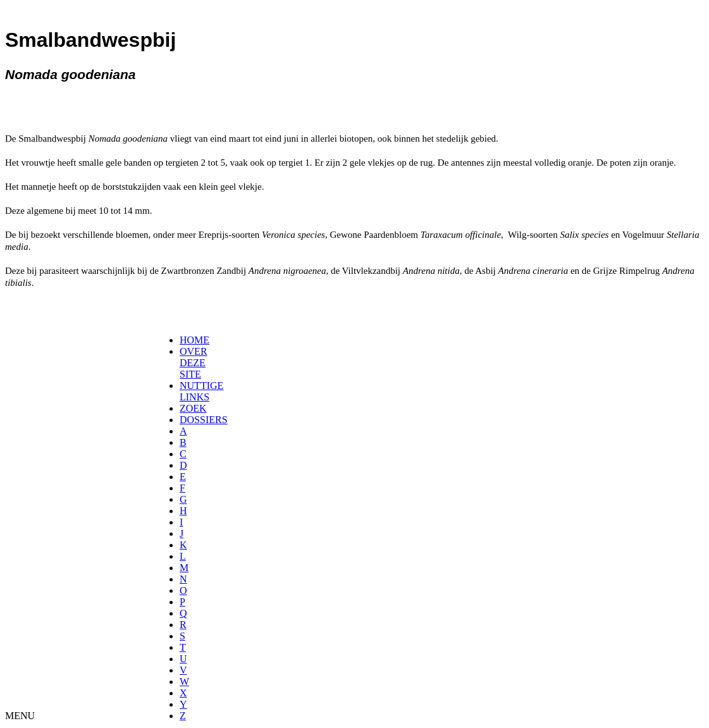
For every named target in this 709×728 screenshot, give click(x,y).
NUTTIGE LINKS (201, 391)
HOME (194, 340)
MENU (20, 716)
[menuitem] (184, 340)
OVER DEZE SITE (194, 363)
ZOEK (193, 408)
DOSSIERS (204, 420)
